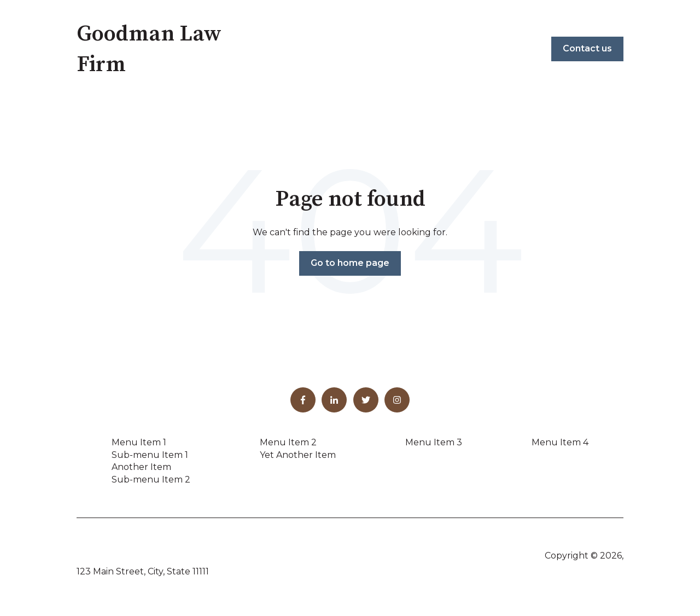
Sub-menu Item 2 (151, 480)
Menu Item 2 (288, 442)
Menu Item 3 (434, 442)
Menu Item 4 (560, 442)
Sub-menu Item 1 (150, 455)
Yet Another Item (298, 455)
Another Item (141, 467)
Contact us (587, 48)
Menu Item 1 (139, 442)
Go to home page (350, 263)
